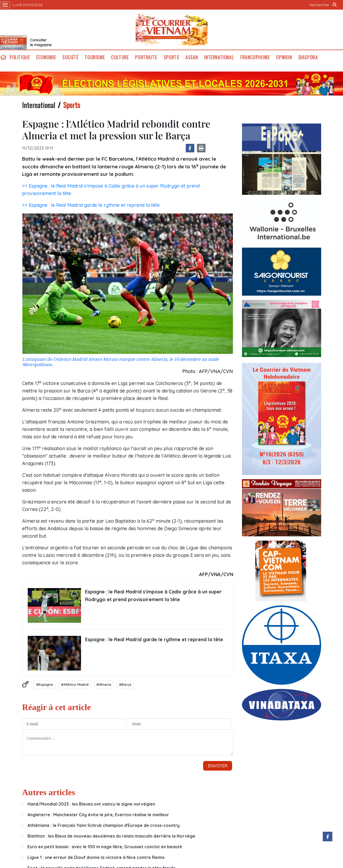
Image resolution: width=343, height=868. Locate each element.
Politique (20, 57)
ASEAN (192, 57)
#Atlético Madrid (75, 684)
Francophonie (255, 57)
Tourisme (95, 57)
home (3, 57)
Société (70, 57)
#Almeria (104, 684)
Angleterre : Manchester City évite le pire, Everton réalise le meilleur (98, 815)
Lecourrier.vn (172, 30)
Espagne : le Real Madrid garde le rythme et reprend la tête (154, 639)
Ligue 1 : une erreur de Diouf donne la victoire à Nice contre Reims (96, 857)
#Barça (125, 684)
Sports (171, 57)
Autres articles (49, 792)
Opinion (284, 57)
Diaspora (308, 57)
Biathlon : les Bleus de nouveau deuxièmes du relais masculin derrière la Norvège (111, 836)
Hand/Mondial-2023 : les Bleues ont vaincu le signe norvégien (91, 804)
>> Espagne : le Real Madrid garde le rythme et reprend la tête (91, 205)
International (219, 57)
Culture (120, 57)
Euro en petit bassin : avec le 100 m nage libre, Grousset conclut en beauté (105, 847)
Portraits (146, 57)
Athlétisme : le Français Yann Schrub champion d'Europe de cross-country (104, 825)
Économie (46, 57)
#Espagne (45, 684)
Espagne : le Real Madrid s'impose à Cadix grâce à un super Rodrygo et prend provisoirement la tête (153, 596)
